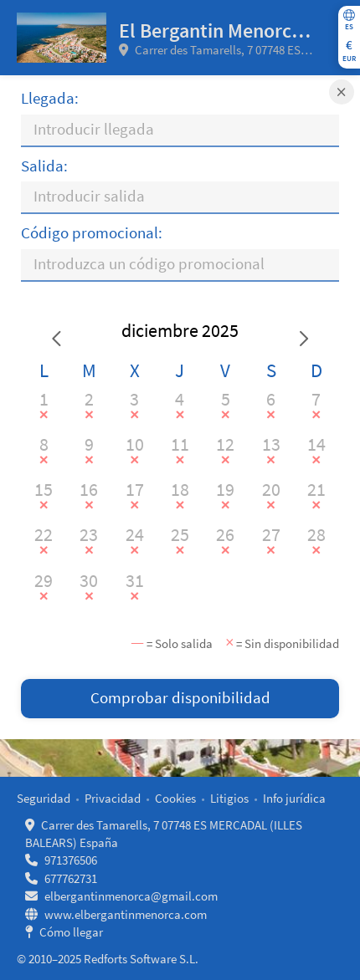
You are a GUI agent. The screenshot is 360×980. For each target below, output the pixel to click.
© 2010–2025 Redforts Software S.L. (108, 959)
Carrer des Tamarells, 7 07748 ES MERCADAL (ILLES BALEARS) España (213, 50)
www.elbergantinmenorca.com (126, 914)
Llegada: (50, 98)
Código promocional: (92, 233)
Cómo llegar (71, 932)
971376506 (71, 860)
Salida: (44, 166)
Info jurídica (294, 798)
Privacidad (113, 798)
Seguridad (44, 798)
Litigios (229, 798)
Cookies (175, 798)
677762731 (71, 878)
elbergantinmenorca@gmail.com (131, 896)
